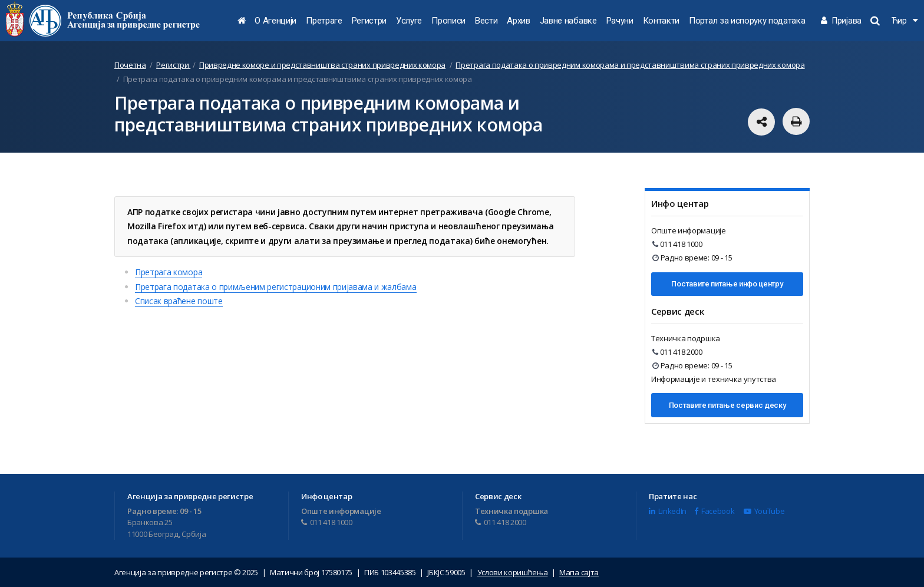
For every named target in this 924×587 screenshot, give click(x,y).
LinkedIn (668, 511)
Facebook (714, 511)
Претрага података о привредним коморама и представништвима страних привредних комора (630, 65)
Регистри (369, 21)
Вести (486, 21)
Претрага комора (169, 272)
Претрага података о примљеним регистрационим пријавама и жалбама (276, 287)
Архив (518, 21)
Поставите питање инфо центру (727, 284)
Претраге (324, 21)
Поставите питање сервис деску (727, 405)
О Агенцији (275, 21)
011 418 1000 (677, 244)
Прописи (448, 21)
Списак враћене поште (179, 301)
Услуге (409, 21)
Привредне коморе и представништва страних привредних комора (322, 65)
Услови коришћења (513, 572)
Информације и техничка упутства (714, 379)
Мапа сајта (579, 572)
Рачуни (620, 21)
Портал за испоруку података (747, 21)
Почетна (130, 65)
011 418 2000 (677, 352)
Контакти (661, 21)
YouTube (764, 511)
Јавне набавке (568, 21)
